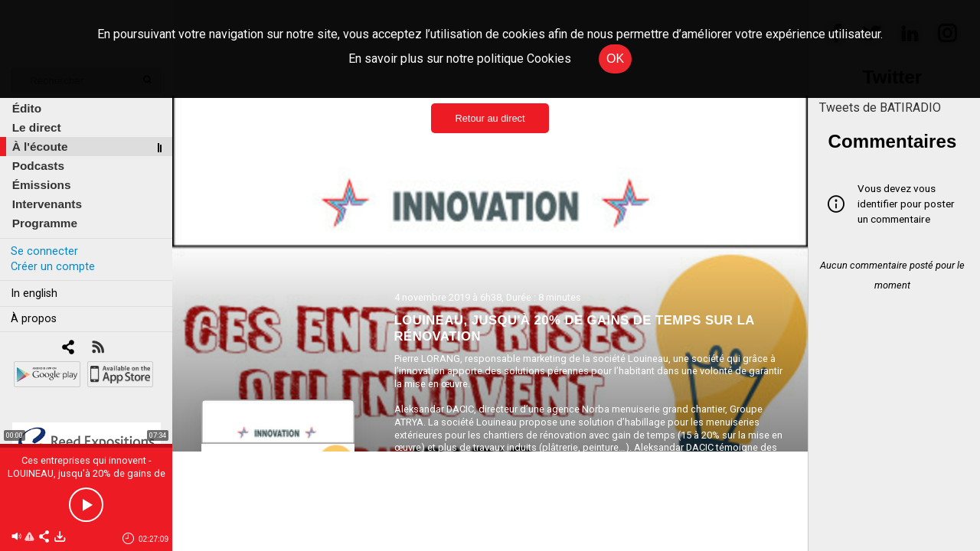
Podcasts (38, 166)
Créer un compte (53, 267)
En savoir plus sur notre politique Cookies (460, 59)
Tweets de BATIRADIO (880, 108)
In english (34, 293)
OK (615, 59)
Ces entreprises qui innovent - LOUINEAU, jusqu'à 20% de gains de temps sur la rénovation (87, 473)
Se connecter (44, 251)
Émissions (42, 185)
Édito (27, 108)
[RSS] (98, 349)
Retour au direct (490, 118)
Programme (45, 223)
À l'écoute (40, 147)
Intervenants (47, 204)
